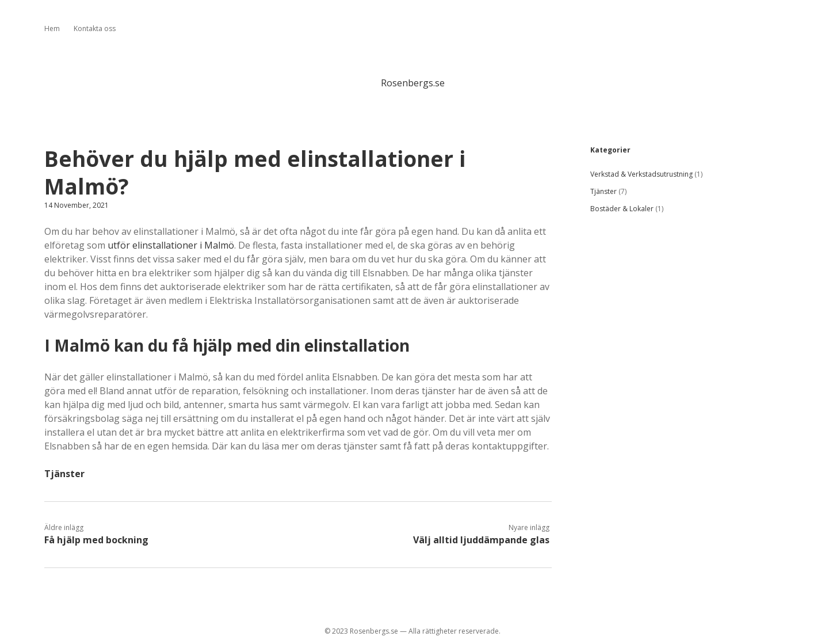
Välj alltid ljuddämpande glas (481, 540)
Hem (52, 28)
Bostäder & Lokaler (622, 209)
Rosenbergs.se (413, 83)
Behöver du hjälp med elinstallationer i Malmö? (255, 172)
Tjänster (64, 474)
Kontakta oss (95, 28)
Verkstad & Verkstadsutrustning (641, 174)
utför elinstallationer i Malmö (171, 245)
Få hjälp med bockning (96, 540)
